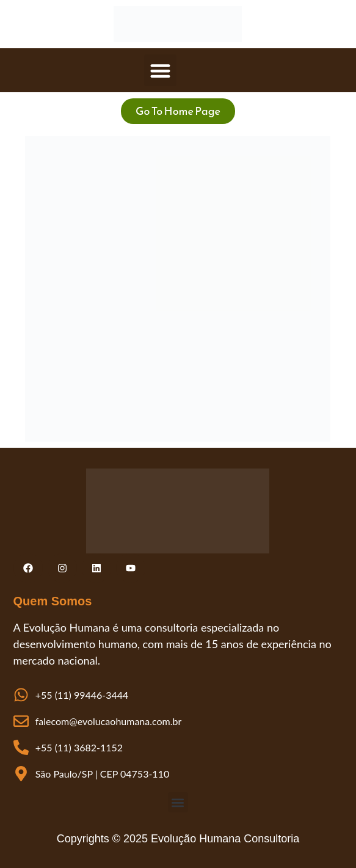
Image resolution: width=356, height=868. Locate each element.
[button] (160, 71)
